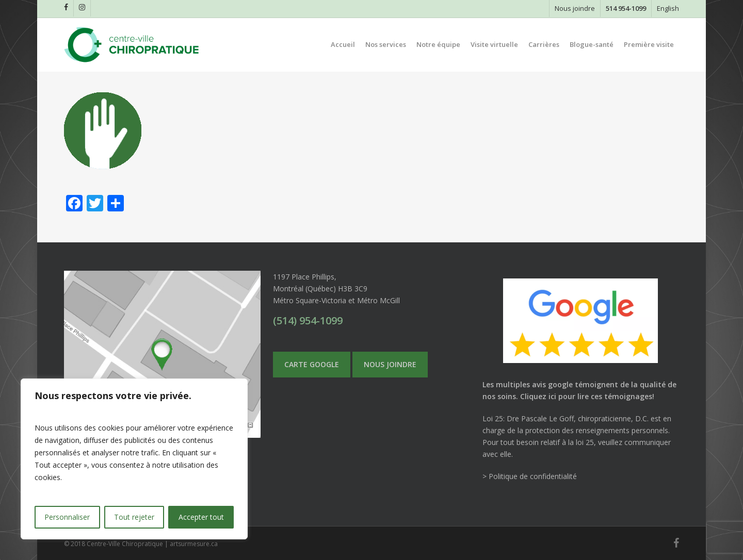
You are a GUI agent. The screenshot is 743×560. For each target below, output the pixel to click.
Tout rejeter (134, 517)
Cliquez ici (538, 396)
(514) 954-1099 (308, 320)
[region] (134, 459)
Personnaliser (67, 517)
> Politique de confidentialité (530, 476)
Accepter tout (201, 517)
